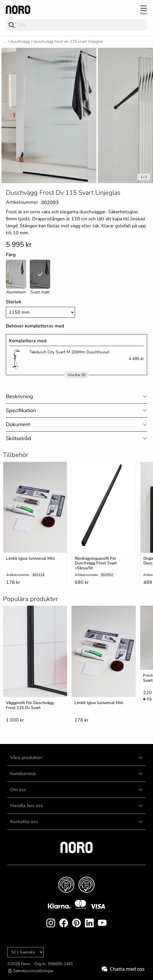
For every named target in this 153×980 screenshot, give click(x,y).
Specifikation (21, 410)
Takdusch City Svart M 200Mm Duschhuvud (69, 352)
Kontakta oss (24, 822)
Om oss (18, 790)
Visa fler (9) (76, 375)
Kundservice (23, 774)
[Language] (26, 952)
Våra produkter (26, 758)
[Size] (40, 312)
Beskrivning (20, 396)
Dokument (18, 424)
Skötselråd (19, 438)
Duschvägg (20, 41)
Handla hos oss (27, 806)
